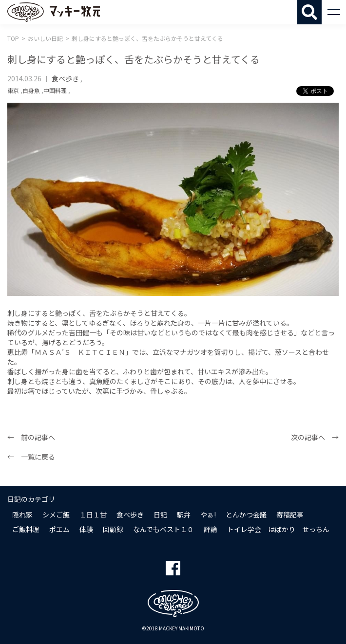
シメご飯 (56, 515)
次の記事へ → (315, 437)
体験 (86, 529)
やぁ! (208, 515)
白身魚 (31, 90)
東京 (13, 90)
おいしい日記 (45, 38)
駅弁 (184, 515)
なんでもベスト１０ (163, 529)
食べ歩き (65, 78)
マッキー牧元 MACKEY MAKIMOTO (54, 12)
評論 (211, 529)
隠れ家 (22, 515)
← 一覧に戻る (31, 457)
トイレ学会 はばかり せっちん (278, 529)
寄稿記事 (290, 515)
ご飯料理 (26, 529)
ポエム (59, 529)
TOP (13, 38)
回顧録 (113, 529)
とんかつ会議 (246, 515)
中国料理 (55, 90)
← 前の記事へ (31, 437)
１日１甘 (93, 515)
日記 (160, 515)
